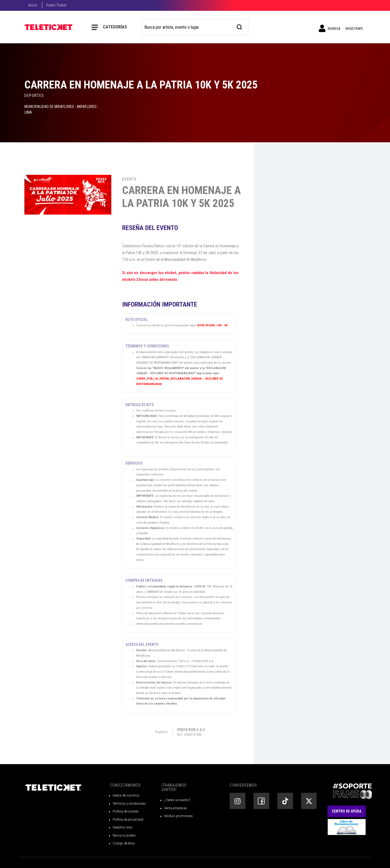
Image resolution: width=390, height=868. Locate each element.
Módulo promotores (178, 816)
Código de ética (124, 843)
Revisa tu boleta (124, 835)
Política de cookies (126, 811)
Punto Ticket (56, 5)
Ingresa (329, 28)
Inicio (33, 5)
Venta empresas (175, 808)
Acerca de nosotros (126, 795)
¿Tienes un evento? (177, 800)
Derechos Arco (123, 827)
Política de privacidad (128, 819)
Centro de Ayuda (347, 811)
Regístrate (354, 29)
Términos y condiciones (129, 803)
